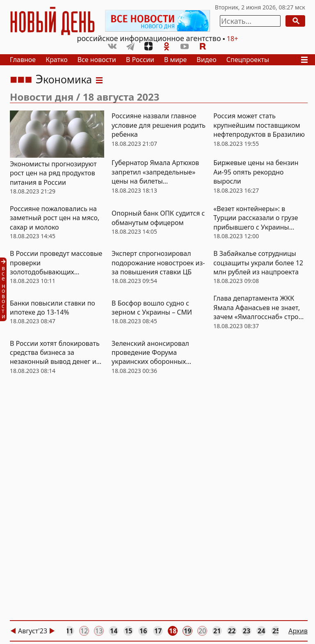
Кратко (57, 60)
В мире (175, 60)
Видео (206, 60)
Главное (23, 60)
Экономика (64, 79)
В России (140, 60)
